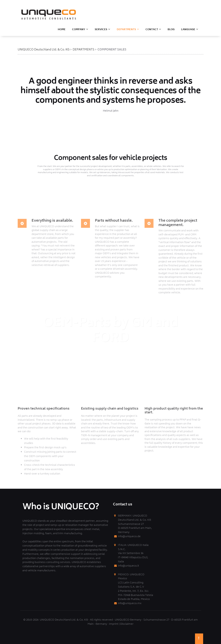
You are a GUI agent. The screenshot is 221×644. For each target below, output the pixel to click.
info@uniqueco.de (129, 537)
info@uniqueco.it (128, 566)
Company (79, 30)
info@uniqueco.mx (130, 604)
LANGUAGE (188, 30)
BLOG (171, 30)
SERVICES (101, 30)
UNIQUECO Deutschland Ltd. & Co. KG (44, 50)
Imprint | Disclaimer (121, 624)
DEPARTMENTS (83, 50)
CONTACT (152, 30)
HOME (62, 30)
